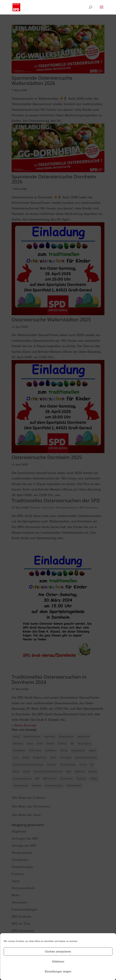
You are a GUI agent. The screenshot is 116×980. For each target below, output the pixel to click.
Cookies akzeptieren (58, 951)
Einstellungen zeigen (58, 971)
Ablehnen (58, 961)
